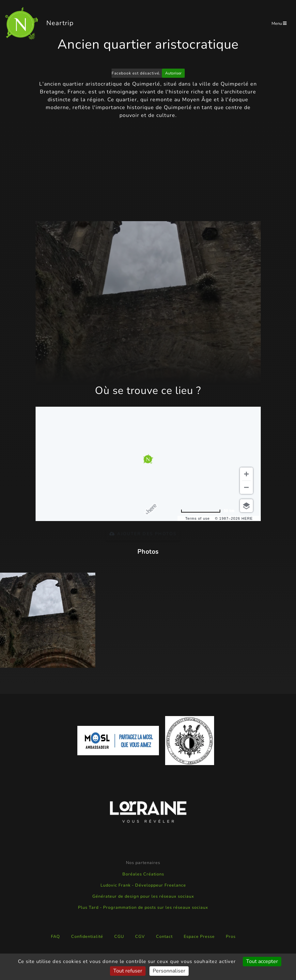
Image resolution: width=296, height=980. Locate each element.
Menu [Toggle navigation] (279, 24)
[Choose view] (246, 506)
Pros (231, 937)
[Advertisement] (148, 170)
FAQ (55, 937)
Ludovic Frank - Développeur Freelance (143, 885)
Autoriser (173, 73)
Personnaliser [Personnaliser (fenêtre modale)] (169, 971)
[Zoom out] (246, 487)
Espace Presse (199, 937)
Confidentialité (87, 937)
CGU (119, 937)
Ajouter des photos (143, 534)
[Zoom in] (246, 474)
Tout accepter (262, 961)
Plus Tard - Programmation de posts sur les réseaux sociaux (143, 907)
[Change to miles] (208, 511)
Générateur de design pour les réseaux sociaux (143, 896)
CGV (140, 937)
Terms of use (198, 518)
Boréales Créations (143, 874)
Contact (164, 937)
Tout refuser (128, 971)
